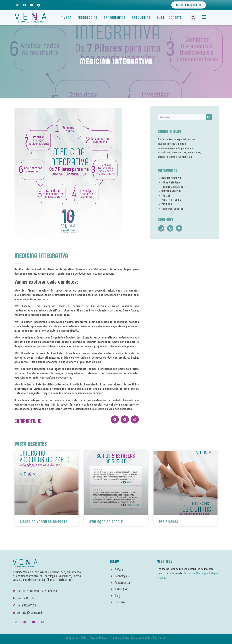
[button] (193, 18)
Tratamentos (116, 17)
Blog (160, 17)
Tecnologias (89, 17)
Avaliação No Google (106, 522)
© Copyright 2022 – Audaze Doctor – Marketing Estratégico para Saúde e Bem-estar (116, 638)
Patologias (142, 17)
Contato (175, 17)
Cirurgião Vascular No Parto (44, 522)
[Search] (209, 117)
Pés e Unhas (169, 522)
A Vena (67, 17)
